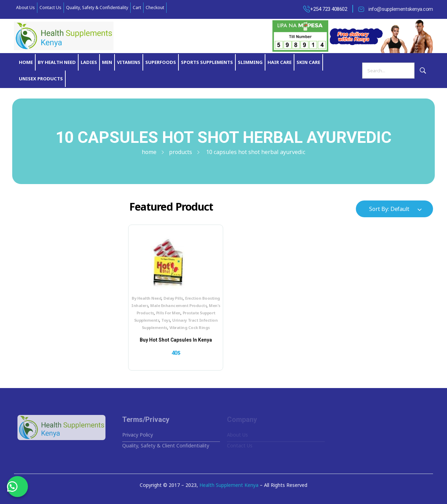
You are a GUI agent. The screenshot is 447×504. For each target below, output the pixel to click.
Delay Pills (173, 298)
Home (149, 152)
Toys (166, 320)
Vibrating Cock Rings (190, 327)
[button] (17, 487)
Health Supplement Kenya (229, 485)
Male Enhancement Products (178, 305)
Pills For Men (168, 313)
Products (181, 152)
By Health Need (146, 298)
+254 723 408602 (329, 9)
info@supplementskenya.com (401, 9)
